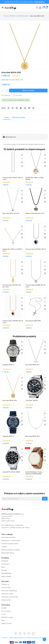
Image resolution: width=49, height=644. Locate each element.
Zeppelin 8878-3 (8, 436)
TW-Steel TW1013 (32, 400)
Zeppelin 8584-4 (8, 365)
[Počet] (4, 91)
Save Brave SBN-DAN (33, 321)
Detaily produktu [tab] (19, 117)
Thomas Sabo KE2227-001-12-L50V (13, 179)
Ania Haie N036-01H (32, 365)
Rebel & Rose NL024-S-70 (35, 213)
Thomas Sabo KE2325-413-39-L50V (12, 286)
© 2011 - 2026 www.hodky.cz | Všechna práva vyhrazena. (24, 638)
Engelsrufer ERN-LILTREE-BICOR (35, 179)
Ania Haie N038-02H (33, 436)
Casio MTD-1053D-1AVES (11, 472)
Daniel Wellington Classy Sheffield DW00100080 (34, 473)
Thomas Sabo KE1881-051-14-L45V (36, 286)
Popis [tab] (7, 117)
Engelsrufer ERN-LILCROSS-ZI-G (12, 250)
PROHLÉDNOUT (40, 2)
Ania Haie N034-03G (10, 400)
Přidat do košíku (28, 91)
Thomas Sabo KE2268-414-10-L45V (13, 322)
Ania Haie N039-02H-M (11, 213)
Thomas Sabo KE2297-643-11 (36, 249)
